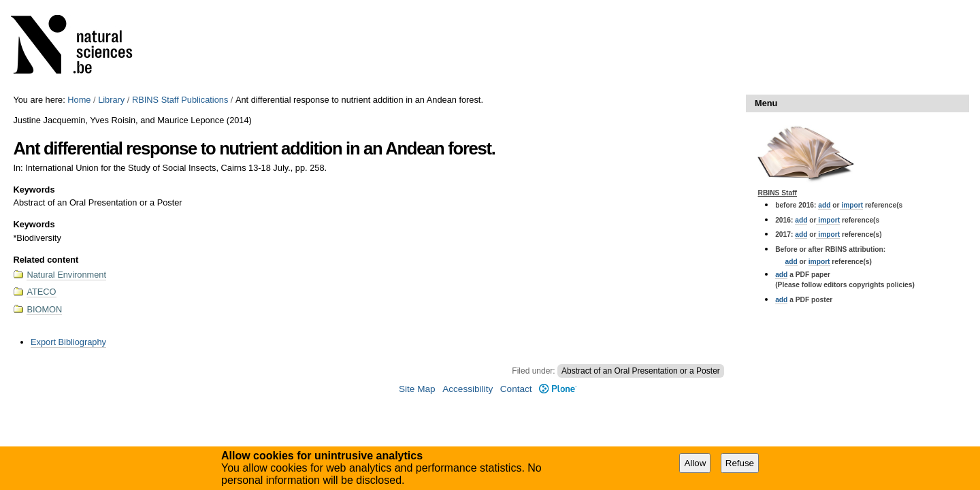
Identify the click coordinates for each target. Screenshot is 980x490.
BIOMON (44, 309)
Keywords (34, 190)
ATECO (41, 292)
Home (79, 100)
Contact (516, 389)
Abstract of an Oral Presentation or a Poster (641, 371)
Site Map (417, 389)
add (824, 205)
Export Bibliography (68, 342)
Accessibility (468, 389)
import (852, 205)
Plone (558, 389)
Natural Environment (66, 275)
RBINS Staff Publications (180, 100)
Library (111, 100)
